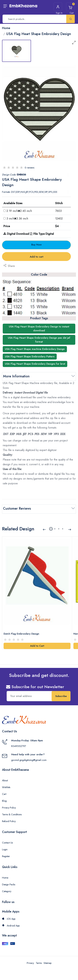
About (5, 780)
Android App (11, 925)
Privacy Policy (9, 807)
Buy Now (37, 245)
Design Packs (9, 884)
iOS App (9, 918)
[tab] (17, 51)
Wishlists (6, 787)
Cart (4, 793)
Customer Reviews (17, 509)
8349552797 (19, 745)
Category (7, 891)
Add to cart (37, 257)
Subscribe (61, 695)
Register (6, 856)
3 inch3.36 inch (17, 218)
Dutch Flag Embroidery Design (21, 633)
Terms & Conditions (12, 814)
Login (5, 849)
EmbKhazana (23, 6)
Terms (39, 962)
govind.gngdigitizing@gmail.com (29, 759)
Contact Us (7, 842)
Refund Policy (9, 821)
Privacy (30, 962)
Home (5, 877)
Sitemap (48, 962)
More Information (16, 376)
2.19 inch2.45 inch (19, 211)
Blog (4, 800)
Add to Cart (37, 645)
